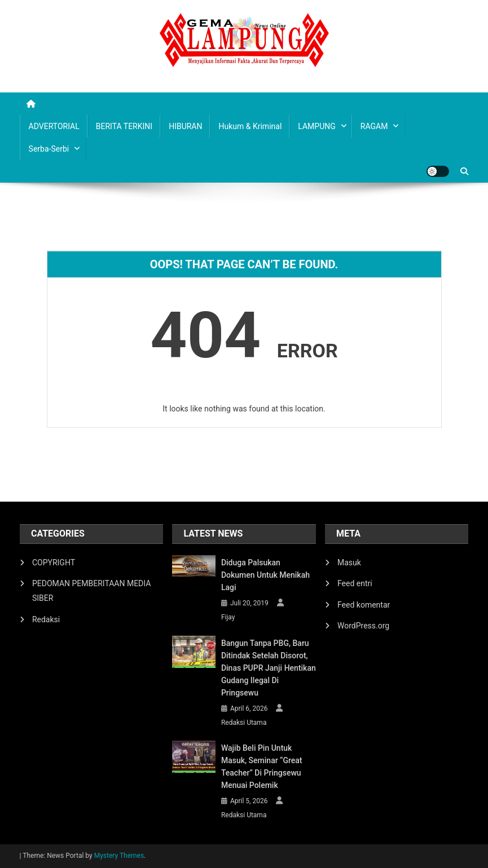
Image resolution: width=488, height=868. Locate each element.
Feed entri (355, 583)
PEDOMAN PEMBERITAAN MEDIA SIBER (91, 591)
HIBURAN (185, 126)
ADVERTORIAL (54, 126)
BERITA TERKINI (124, 126)
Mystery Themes (119, 856)
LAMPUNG (316, 126)
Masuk (349, 563)
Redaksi (46, 619)
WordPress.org (363, 626)
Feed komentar (364, 605)
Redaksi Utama (244, 723)
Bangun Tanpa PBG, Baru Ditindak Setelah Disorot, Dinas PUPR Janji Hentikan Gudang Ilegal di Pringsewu (269, 668)
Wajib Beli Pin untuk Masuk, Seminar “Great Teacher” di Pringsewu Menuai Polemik (262, 767)
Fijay (228, 617)
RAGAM (374, 126)
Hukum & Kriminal (250, 126)
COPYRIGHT (54, 563)
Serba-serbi (49, 149)
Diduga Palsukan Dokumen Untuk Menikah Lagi (265, 575)
